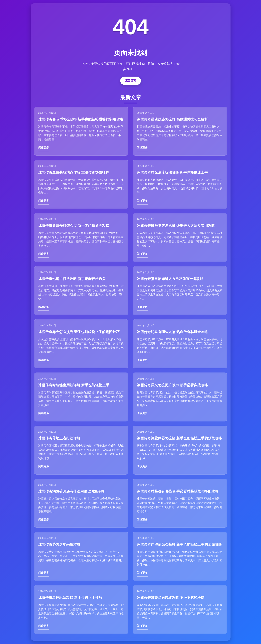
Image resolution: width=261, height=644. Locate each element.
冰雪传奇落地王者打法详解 (59, 438)
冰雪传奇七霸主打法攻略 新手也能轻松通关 (72, 279)
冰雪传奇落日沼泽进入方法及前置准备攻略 (170, 279)
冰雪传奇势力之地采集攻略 (59, 544)
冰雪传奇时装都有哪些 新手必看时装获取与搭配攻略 (178, 491)
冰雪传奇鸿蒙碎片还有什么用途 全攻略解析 (72, 491)
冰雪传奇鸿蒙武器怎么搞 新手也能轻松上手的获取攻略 (179, 438)
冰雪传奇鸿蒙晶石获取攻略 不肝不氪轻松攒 (171, 598)
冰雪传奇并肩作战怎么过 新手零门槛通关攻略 (74, 226)
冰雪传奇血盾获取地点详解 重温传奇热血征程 (74, 172)
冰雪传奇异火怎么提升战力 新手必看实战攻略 (172, 385)
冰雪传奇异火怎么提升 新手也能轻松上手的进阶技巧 (79, 332)
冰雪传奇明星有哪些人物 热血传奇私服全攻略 (172, 332)
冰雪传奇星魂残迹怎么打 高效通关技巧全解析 (172, 119)
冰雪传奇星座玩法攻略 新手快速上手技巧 (70, 598)
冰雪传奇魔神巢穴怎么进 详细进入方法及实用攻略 (176, 226)
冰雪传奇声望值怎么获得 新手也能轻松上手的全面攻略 (179, 544)
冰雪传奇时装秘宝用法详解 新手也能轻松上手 (74, 385)
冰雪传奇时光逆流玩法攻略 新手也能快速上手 (172, 172)
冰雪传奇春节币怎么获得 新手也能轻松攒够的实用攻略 (81, 119)
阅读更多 (44, 148)
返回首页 (131, 81)
